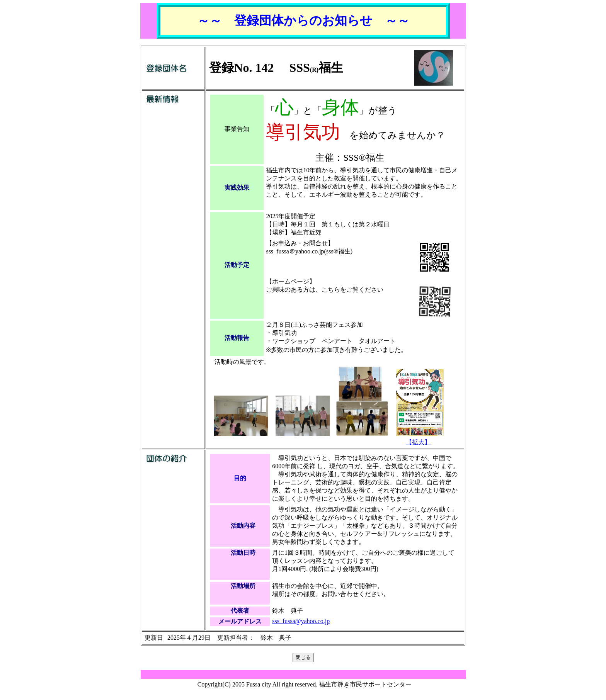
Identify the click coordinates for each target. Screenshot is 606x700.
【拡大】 (418, 442)
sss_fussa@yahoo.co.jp (301, 621)
